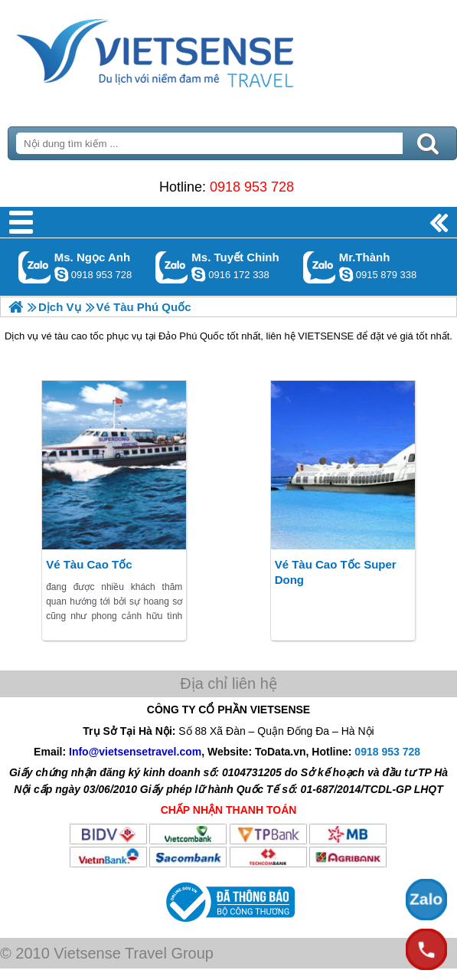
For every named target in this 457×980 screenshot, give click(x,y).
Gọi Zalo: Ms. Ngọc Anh (35, 267)
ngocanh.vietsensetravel (61, 274)
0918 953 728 (252, 187)
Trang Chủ (193, 50)
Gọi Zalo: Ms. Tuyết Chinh (172, 267)
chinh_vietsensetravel (198, 274)
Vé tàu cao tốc (89, 564)
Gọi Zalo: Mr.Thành (320, 267)
